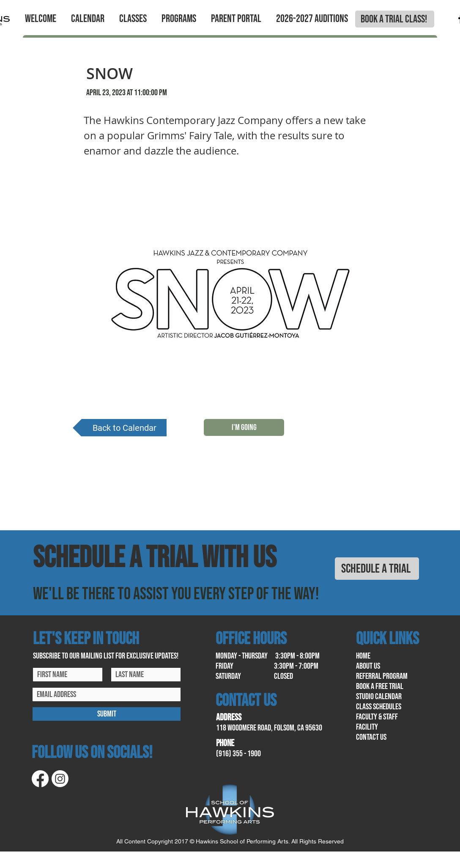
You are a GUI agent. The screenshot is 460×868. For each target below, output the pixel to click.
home (363, 656)
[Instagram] (60, 779)
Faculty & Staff (377, 717)
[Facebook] (40, 779)
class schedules (379, 707)
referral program (382, 676)
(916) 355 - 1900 (238, 754)
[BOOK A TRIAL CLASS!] (395, 19)
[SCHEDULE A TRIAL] (377, 569)
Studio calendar (379, 697)
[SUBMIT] (107, 714)
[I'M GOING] (244, 427)
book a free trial (380, 686)
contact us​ (371, 737)
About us (368, 666)
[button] (40, 19)
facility (367, 727)
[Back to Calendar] (120, 428)
